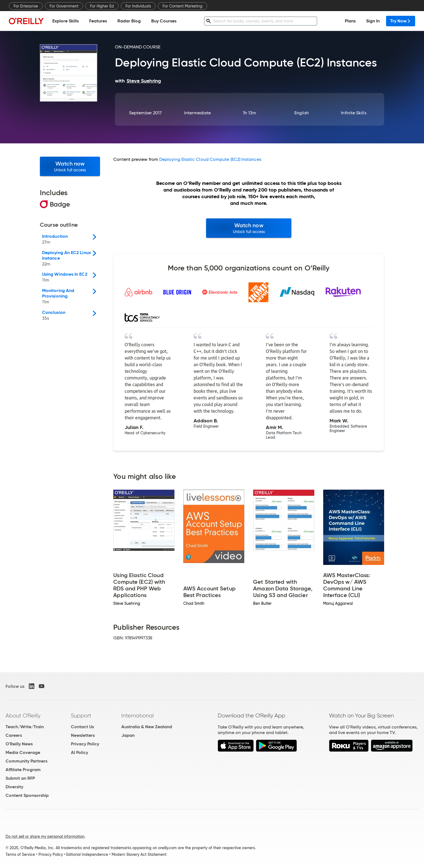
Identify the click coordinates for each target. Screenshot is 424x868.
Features (98, 21)
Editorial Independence (87, 854)
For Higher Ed (102, 6)
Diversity (14, 787)
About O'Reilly (23, 715)
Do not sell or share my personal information (45, 836)
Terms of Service (20, 854)
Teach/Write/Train (25, 727)
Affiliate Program (23, 770)
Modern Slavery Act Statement (139, 854)
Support (81, 715)
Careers (14, 735)
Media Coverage (23, 752)
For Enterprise (26, 6)
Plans (350, 21)
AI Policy (79, 752)
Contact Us (82, 727)
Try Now (401, 21)
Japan (128, 735)
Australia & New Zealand (147, 727)
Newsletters (83, 735)
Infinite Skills (354, 113)
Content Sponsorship (27, 795)
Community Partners (26, 761)
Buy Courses (164, 21)
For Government (64, 6)
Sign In (373, 21)
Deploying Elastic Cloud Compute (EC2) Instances (210, 159)
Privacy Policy (85, 744)
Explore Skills (65, 21)
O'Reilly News (19, 744)
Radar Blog (129, 21)
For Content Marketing (183, 6)
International (138, 715)
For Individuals (138, 6)
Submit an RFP (20, 778)
